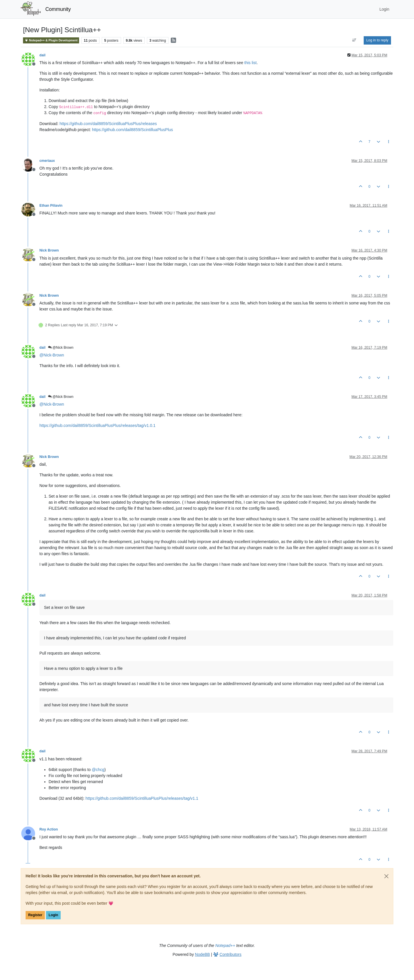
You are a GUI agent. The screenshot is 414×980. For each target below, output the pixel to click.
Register (35, 915)
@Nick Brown (61, 348)
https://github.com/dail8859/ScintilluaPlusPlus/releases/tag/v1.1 (142, 798)
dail (42, 55)
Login (53, 915)
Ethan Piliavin (51, 206)
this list (251, 63)
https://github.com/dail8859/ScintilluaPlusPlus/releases (108, 124)
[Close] (386, 876)
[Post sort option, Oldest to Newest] (354, 40)
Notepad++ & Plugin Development (51, 40)
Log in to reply (377, 40)
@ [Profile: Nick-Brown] (52, 355)
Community (58, 9)
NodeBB (202, 954)
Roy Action (49, 829)
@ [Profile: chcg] (98, 770)
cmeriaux (47, 161)
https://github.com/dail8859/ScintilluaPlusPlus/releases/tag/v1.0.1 (97, 425)
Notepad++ (225, 946)
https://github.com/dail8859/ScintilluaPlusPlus (133, 130)
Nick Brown (49, 250)
